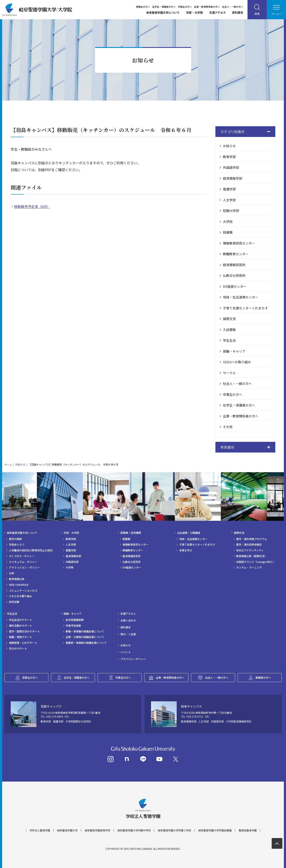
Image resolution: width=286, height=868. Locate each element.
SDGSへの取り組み (237, 362)
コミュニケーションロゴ (23, 591)
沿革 (12, 573)
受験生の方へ (143, 7)
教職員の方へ (263, 677)
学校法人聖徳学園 (40, 830)
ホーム (8, 464)
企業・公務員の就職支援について (85, 637)
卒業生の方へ (185, 7)
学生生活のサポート (21, 620)
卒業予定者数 (73, 626)
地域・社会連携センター (241, 297)
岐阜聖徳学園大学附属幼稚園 (215, 830)
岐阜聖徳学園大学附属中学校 (134, 830)
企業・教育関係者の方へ (207, 7)
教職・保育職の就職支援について (85, 631)
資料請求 (238, 13)
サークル (229, 373)
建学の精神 (15, 539)
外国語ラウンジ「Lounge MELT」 (256, 562)
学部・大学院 (194, 13)
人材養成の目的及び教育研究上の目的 (31, 550)
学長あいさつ (17, 545)
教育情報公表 (17, 579)
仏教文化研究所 (234, 275)
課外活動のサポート (21, 626)
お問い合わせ (128, 620)
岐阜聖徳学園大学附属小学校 (175, 830)
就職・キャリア (234, 351)
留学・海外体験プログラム (252, 539)
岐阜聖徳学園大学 (67, 830)
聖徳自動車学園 (248, 830)
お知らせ (229, 146)
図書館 (228, 232)
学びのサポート (18, 648)
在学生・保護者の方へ (164, 7)
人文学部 (229, 200)
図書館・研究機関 (131, 533)
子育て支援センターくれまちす (245, 308)
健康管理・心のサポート (23, 643)
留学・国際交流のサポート (24, 631)
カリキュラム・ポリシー (23, 562)
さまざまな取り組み (21, 596)
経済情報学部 (233, 178)
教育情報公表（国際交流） (252, 556)
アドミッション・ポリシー (24, 567)
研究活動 (14, 602)
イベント (126, 652)
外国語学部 (231, 167)
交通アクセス (217, 13)
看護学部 (229, 189)
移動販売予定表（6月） (32, 206)
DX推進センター (235, 286)
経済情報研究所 (234, 265)
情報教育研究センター (239, 243)
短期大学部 (231, 211)
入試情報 (229, 330)
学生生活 (229, 340)
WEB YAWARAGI (19, 585)
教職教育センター (236, 254)
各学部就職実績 (75, 620)
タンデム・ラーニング (249, 567)
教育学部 (229, 157)
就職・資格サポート (21, 637)
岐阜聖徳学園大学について (163, 13)
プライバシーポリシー (133, 659)
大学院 (228, 222)
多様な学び (186, 550)
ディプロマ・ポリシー (22, 556)
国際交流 (229, 319)
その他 (228, 427)
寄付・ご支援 (128, 634)
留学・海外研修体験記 (249, 545)
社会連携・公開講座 (189, 533)
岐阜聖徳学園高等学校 (98, 830)
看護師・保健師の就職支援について (86, 643)
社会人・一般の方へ (233, 7)
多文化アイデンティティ (250, 550)
